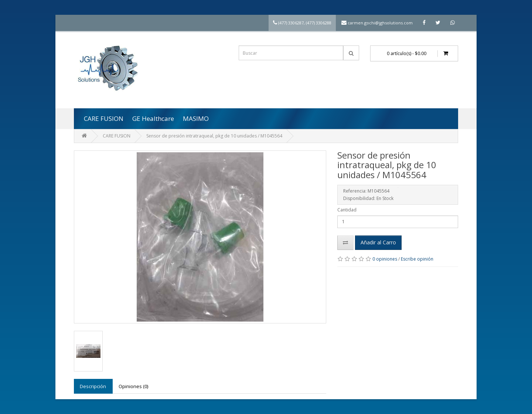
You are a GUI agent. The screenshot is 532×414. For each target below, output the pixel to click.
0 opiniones (385, 259)
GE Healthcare (153, 118)
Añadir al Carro (378, 242)
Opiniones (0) (133, 386)
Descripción (93, 386)
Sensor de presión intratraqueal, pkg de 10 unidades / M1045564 (214, 136)
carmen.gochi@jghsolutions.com (380, 23)
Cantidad (347, 210)
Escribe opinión (417, 259)
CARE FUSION (104, 118)
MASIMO (196, 118)
